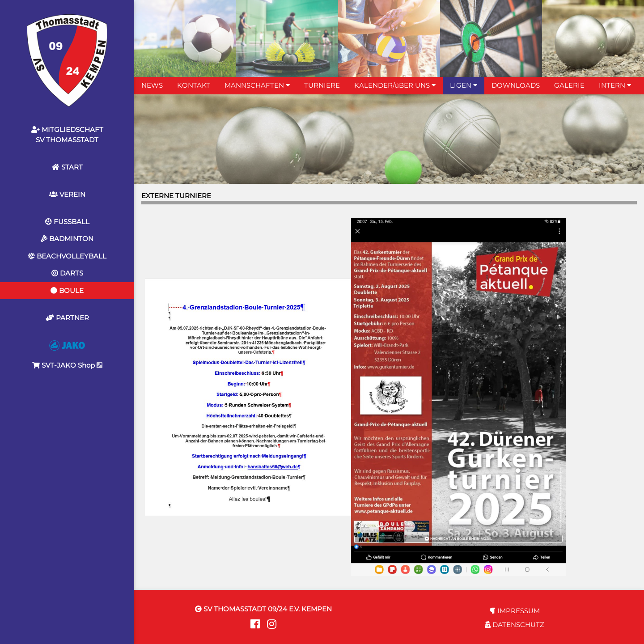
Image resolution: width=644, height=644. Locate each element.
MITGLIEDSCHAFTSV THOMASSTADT (67, 135)
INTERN (615, 85)
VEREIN (67, 194)
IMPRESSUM (515, 611)
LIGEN (464, 85)
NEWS (152, 85)
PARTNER (67, 318)
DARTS (67, 273)
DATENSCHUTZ (515, 625)
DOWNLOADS (516, 85)
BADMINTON (67, 239)
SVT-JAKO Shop (67, 355)
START (67, 167)
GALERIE (569, 85)
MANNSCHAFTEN (257, 85)
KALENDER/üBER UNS (395, 85)
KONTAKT (194, 85)
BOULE (67, 290)
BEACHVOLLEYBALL (67, 256)
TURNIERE (322, 85)
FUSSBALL (67, 222)
